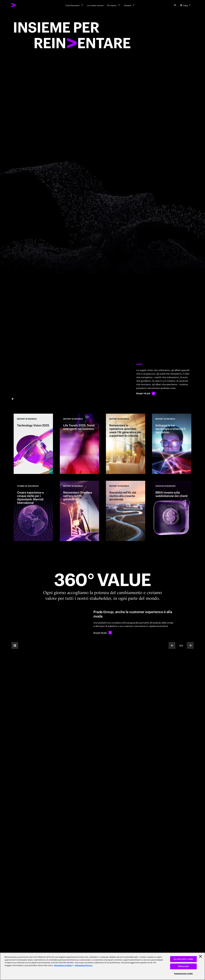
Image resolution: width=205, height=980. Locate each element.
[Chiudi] (200, 956)
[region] (102, 966)
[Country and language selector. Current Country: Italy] (186, 5)
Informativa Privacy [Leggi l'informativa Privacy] (84, 965)
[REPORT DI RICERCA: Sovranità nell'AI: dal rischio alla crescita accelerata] (126, 511)
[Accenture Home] (20, 5)
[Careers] (129, 5)
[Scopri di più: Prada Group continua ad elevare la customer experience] (103, 633)
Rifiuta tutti (184, 966)
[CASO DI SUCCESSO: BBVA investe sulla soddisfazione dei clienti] (172, 511)
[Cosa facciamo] (75, 5)
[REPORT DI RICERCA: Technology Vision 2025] (33, 444)
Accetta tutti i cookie (183, 959)
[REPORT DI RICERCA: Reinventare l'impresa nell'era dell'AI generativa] (79, 511)
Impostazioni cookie (184, 974)
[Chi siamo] (114, 5)
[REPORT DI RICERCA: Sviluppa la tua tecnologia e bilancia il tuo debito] (172, 444)
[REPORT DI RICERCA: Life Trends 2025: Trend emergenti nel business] (79, 444)
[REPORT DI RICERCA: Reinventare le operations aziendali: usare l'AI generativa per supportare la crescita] (126, 444)
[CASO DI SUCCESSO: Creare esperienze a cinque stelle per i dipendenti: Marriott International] (33, 511)
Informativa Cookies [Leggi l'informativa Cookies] (63, 965)
